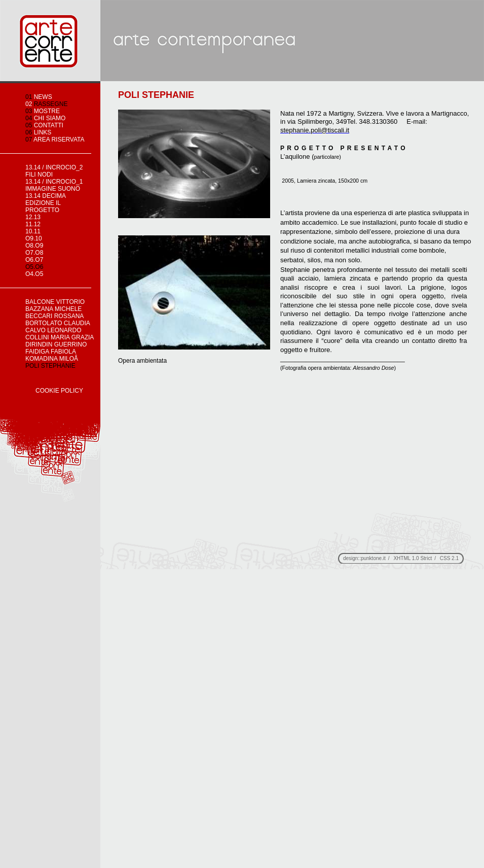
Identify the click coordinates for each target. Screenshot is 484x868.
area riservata (55, 140)
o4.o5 (34, 274)
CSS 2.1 (449, 558)
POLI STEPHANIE (50, 366)
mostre (43, 111)
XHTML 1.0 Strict (413, 558)
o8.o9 (34, 246)
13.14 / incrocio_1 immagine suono (54, 185)
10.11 (33, 231)
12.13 (33, 217)
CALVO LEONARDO (53, 330)
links (38, 132)
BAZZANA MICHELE (53, 309)
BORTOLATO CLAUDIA (58, 323)
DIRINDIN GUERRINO (56, 344)
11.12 (33, 224)
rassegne (46, 104)
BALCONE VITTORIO (55, 302)
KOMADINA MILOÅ (52, 359)
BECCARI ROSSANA (54, 316)
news (39, 97)
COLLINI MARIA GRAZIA (60, 337)
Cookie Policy (59, 391)
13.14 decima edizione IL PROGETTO (45, 203)
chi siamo (45, 118)
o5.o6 (34, 267)
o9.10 (34, 238)
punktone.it (373, 558)
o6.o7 (34, 260)
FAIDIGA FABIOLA (51, 352)
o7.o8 (34, 253)
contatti (44, 125)
